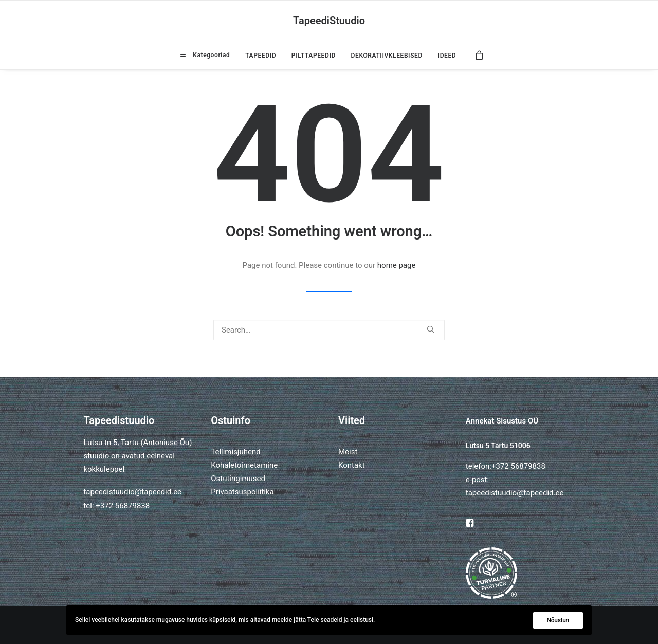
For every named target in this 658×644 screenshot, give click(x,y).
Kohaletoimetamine (244, 465)
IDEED (447, 56)
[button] (431, 329)
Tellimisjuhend (235, 452)
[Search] (329, 330)
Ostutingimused (238, 479)
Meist (348, 452)
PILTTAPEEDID (314, 56)
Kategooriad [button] (210, 55)
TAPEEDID (261, 56)
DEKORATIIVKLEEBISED (387, 56)
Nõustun (558, 620)
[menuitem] (205, 55)
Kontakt (352, 465)
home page (397, 265)
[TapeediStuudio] (329, 21)
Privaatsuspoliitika (242, 492)
